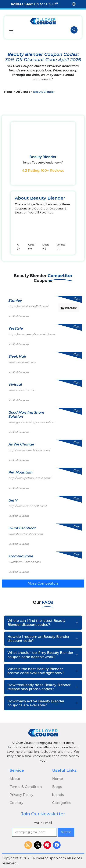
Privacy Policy (21, 795)
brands (58, 795)
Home (9, 92)
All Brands (23, 92)
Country (16, 803)
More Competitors (43, 583)
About (15, 779)
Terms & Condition (26, 787)
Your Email (43, 823)
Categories (62, 803)
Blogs (57, 787)
